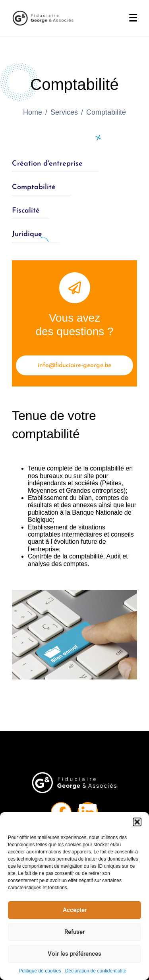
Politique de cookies (40, 971)
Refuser (74, 932)
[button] (137, 822)
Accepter (75, 910)
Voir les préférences (74, 954)
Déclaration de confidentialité (96, 971)
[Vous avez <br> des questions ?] (75, 288)
